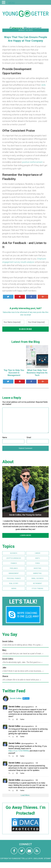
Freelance (14, 568)
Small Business (37, 578)
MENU (12, 3)
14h (37, 763)
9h (36, 743)
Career (38, 553)
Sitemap (47, 858)
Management (33, 28)
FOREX (38, 563)
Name (5, 437)
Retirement (38, 583)
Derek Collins (15, 707)
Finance (14, 563)
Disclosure (38, 858)
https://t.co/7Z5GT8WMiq (19, 751)
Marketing (37, 573)
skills (43, 85)
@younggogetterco (28, 707)
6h (36, 726)
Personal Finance (14, 578)
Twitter (22, 719)
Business (14, 553)
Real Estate (14, 583)
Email (29, 437)
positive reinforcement (32, 162)
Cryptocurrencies (14, 558)
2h (36, 707)
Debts (38, 558)
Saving (14, 588)
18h (37, 780)
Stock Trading (37, 588)
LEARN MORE (26, 535)
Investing (37, 568)
